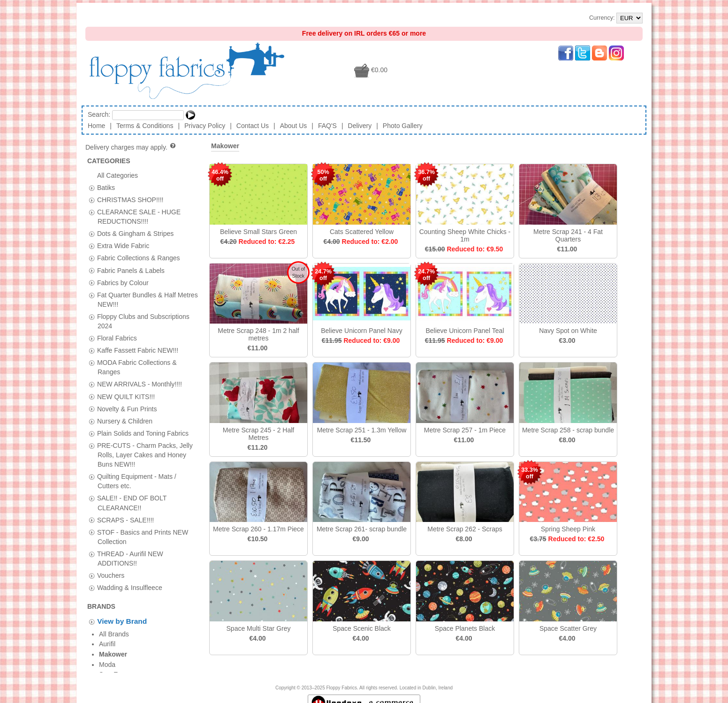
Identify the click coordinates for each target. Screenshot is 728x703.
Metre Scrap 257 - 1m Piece (465, 430)
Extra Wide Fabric (123, 246)
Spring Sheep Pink (568, 529)
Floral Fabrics (117, 338)
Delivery (360, 126)
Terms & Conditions (145, 126)
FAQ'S (327, 126)
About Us (294, 126)
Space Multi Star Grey (259, 628)
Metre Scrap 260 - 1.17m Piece (258, 529)
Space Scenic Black (362, 628)
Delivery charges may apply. (131, 147)
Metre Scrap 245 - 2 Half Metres (259, 434)
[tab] (92, 188)
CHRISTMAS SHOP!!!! (130, 199)
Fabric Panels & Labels (131, 270)
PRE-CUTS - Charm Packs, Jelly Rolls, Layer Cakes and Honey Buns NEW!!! (145, 454)
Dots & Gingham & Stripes (135, 234)
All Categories (118, 175)
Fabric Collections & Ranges (139, 258)
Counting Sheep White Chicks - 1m (465, 235)
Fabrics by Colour (123, 282)
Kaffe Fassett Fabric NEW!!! (138, 350)
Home (96, 126)
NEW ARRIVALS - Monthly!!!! (140, 384)
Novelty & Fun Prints (127, 408)
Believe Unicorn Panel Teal (465, 331)
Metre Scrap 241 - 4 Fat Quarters (568, 235)
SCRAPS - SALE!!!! (125, 520)
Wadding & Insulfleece (130, 588)
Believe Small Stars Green (258, 232)
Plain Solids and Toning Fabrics (143, 433)
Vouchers (111, 575)
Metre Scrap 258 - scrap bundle (568, 430)
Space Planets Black (465, 628)
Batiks (106, 187)
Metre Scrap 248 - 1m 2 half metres (258, 334)
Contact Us (253, 126)
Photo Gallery (403, 126)
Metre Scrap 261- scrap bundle (362, 529)
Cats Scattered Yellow (362, 232)
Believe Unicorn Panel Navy (362, 331)
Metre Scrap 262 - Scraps (465, 529)
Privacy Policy (205, 126)
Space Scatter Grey (568, 628)
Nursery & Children (125, 421)
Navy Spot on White (568, 331)
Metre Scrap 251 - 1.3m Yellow (362, 430)
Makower (225, 146)
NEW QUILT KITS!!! (126, 396)
